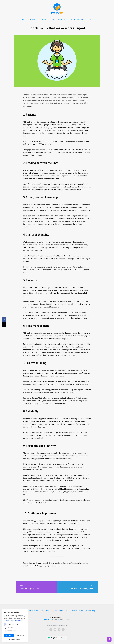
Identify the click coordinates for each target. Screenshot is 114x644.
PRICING (43, 19)
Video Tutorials (33, 611)
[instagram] (55, 630)
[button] (15, 639)
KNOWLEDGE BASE (77, 19)
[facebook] (51, 630)
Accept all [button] (9, 635)
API (67, 611)
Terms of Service (77, 611)
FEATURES (32, 19)
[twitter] (63, 630)
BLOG (52, 19)
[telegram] (59, 630)
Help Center (45, 611)
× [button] (26, 611)
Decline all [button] (21, 635)
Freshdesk (47, 619)
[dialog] (15, 626)
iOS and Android (58, 611)
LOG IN (91, 19)
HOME (22, 19)
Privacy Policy (90, 611)
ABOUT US (62, 19)
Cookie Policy (9, 620)
